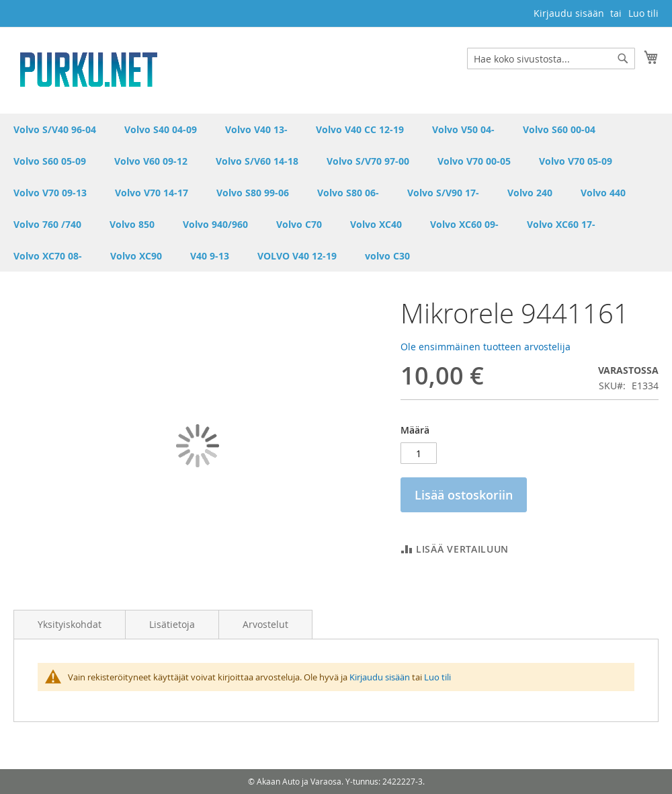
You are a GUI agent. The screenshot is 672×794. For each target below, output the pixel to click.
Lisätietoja (172, 624)
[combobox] (551, 58)
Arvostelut (265, 624)
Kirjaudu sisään (569, 13)
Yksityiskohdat (70, 624)
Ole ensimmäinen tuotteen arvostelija (486, 347)
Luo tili (643, 13)
